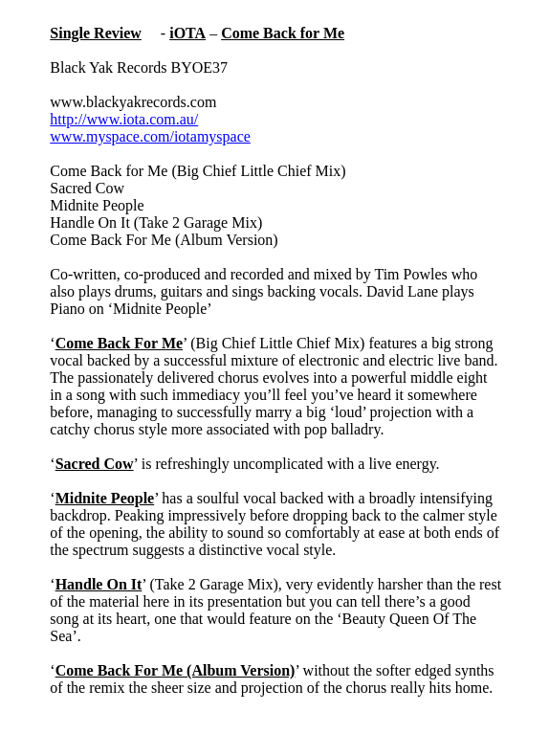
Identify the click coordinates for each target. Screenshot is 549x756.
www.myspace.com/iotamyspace (150, 136)
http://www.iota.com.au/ (124, 119)
